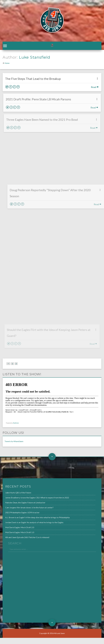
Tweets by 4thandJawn (14, 441)
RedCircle (16, 423)
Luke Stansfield (35, 57)
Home (7, 63)
